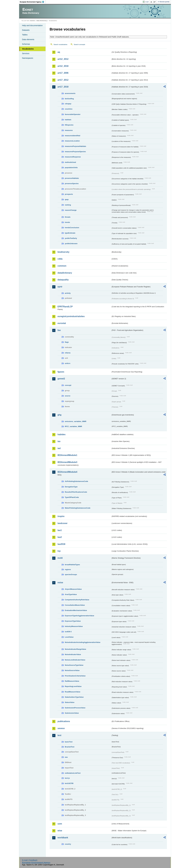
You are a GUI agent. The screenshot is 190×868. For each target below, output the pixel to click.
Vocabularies (28, 49)
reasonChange (71, 210)
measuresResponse (73, 157)
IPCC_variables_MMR (73, 426)
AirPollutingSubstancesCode (76, 481)
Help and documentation (32, 25)
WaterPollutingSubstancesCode (78, 508)
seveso (61, 728)
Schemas (26, 44)
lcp (59, 551)
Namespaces (28, 58)
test (59, 735)
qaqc (67, 199)
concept (68, 385)
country (68, 844)
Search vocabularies (60, 44)
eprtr (60, 287)
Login (147, 2)
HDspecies (69, 125)
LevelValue (69, 637)
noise (60, 583)
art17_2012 (63, 80)
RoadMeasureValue (73, 692)
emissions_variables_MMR (76, 421)
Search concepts (79, 44)
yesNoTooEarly (71, 238)
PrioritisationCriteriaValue (75, 676)
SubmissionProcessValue (75, 708)
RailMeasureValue (72, 681)
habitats (68, 120)
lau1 (60, 530)
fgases (61, 372)
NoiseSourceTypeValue (74, 665)
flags (67, 342)
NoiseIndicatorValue (73, 654)
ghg (59, 415)
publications (64, 721)
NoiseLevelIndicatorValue (75, 660)
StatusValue (70, 702)
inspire (61, 516)
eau (66, 757)
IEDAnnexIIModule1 (67, 455)
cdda (60, 259)
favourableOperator (73, 114)
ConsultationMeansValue (75, 605)
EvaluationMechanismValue (76, 610)
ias (59, 441)
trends (67, 222)
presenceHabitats (72, 178)
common (62, 266)
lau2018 (61, 544)
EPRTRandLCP (65, 307)
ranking (68, 205)
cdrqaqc (68, 104)
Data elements (28, 39)
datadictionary (65, 273)
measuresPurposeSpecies (75, 152)
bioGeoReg (69, 99)
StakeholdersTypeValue (74, 697)
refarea (68, 353)
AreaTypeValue (71, 594)
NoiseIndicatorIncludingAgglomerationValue (83, 642)
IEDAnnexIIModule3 (67, 462)
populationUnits (71, 168)
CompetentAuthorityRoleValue (77, 600)
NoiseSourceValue (72, 670)
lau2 (60, 537)
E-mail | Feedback (30, 860)
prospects (69, 194)
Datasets (26, 30)
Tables (25, 35)
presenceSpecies (72, 183)
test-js (67, 778)
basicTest (69, 742)
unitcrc (68, 363)
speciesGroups (71, 574)
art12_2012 (63, 59)
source (68, 396)
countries (69, 109)
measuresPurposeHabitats (75, 146)
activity (68, 293)
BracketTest (70, 747)
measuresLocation (72, 141)
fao (59, 330)
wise (60, 831)
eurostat (62, 323)
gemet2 (61, 379)
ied (59, 448)
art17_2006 (63, 73)
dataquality (63, 280)
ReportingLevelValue (73, 686)
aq (59, 52)
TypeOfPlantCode (72, 497)
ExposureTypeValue (73, 621)
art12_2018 (63, 66)
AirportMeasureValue (73, 589)
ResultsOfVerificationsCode (76, 492)
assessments (70, 93)
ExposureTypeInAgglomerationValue (79, 616)
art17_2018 (63, 87)
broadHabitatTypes (72, 565)
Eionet (32, 21)
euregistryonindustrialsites (71, 316)
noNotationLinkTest (73, 773)
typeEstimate (70, 233)
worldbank (63, 838)
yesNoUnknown (71, 244)
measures (69, 130)
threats (68, 217)
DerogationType (71, 487)
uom (60, 824)
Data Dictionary (42, 21)
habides (61, 434)
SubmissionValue (72, 713)
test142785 (69, 783)
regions (68, 569)
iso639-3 (68, 632)
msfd (60, 558)
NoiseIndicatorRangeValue (75, 649)
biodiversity (63, 252)
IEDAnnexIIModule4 (67, 472)
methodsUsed (70, 162)
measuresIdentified (73, 136)
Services (26, 53)
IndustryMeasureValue (74, 626)
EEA (33, 2)
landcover (63, 523)
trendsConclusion (72, 228)
